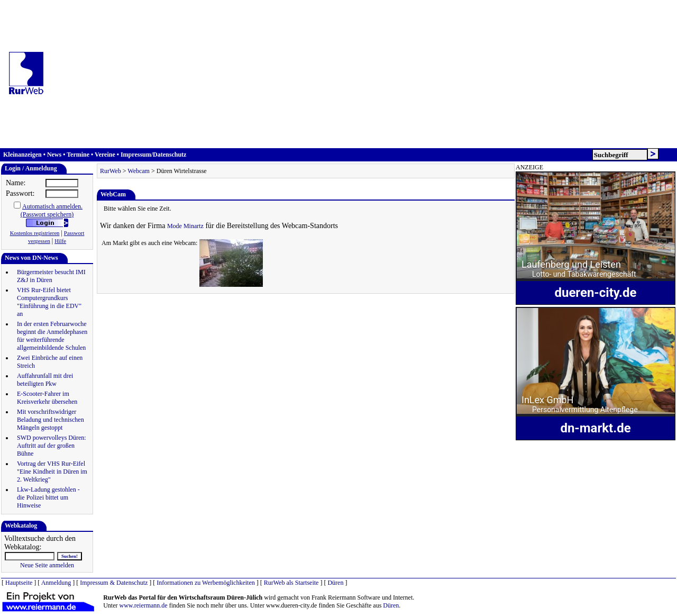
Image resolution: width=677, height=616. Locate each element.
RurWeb (111, 171)
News (54, 155)
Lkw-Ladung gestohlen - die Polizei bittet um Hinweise (48, 497)
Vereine (105, 155)
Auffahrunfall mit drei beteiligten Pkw (45, 380)
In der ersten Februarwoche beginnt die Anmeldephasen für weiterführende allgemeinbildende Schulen (52, 336)
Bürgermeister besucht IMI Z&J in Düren (51, 276)
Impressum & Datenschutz (114, 583)
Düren (335, 583)
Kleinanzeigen (22, 155)
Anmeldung (56, 583)
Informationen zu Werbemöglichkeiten (205, 583)
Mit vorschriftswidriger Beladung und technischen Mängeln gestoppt (51, 420)
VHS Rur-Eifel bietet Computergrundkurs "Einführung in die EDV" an (49, 302)
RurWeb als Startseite (291, 583)
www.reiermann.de (144, 605)
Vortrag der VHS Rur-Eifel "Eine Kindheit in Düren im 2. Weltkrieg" (52, 472)
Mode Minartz (185, 226)
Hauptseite (19, 583)
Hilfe (60, 241)
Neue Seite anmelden (47, 565)
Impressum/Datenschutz (153, 155)
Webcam (139, 171)
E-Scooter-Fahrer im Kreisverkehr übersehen (47, 398)
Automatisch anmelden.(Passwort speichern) (52, 210)
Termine (78, 155)
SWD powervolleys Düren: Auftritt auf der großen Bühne (52, 446)
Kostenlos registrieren (35, 233)
